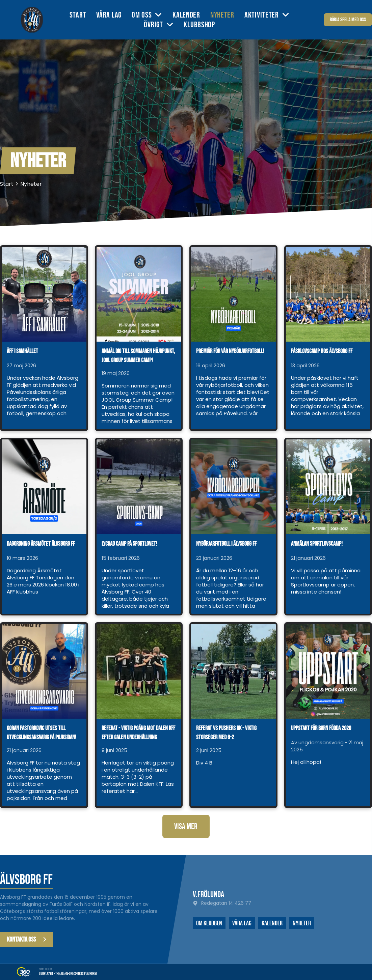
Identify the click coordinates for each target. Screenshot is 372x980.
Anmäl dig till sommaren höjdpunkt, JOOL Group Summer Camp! (138, 356)
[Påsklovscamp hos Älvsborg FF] (328, 294)
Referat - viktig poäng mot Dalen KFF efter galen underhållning (138, 733)
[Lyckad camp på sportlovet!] (139, 487)
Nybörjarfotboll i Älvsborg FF (226, 544)
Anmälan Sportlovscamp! (317, 544)
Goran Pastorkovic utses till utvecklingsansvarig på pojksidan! (42, 733)
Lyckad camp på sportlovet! (129, 544)
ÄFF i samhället (22, 351)
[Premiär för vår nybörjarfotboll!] (233, 294)
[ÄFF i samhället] (44, 294)
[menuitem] (83, 15)
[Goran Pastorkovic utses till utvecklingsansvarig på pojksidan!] (44, 671)
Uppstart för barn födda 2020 (321, 728)
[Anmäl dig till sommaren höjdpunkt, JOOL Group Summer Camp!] (139, 294)
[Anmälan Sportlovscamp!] (328, 487)
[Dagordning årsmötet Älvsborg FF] (44, 487)
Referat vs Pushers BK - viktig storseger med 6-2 (226, 733)
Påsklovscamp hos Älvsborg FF (322, 351)
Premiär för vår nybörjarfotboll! (230, 351)
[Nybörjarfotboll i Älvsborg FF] (233, 487)
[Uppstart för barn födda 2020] (328, 671)
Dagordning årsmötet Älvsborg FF (41, 544)
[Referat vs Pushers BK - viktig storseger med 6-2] (233, 671)
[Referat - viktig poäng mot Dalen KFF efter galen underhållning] (139, 671)
